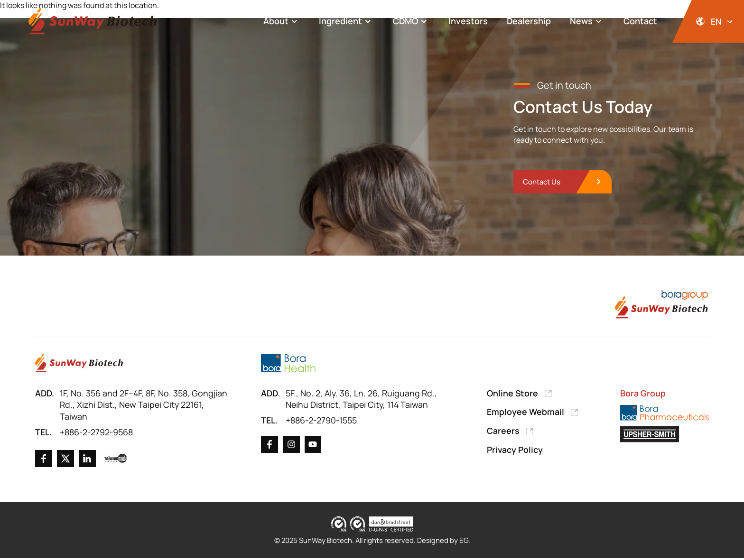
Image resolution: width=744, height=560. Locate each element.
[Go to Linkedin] (87, 460)
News (587, 21)
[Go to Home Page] (79, 364)
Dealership (529, 21)
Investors (468, 21)
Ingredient (346, 21)
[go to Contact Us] (564, 183)
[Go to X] (65, 460)
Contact (640, 21)
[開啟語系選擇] (708, 21)
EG (466, 542)
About (282, 21)
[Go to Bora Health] (288, 364)
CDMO (411, 21)
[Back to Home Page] (93, 22)
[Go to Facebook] (44, 460)
